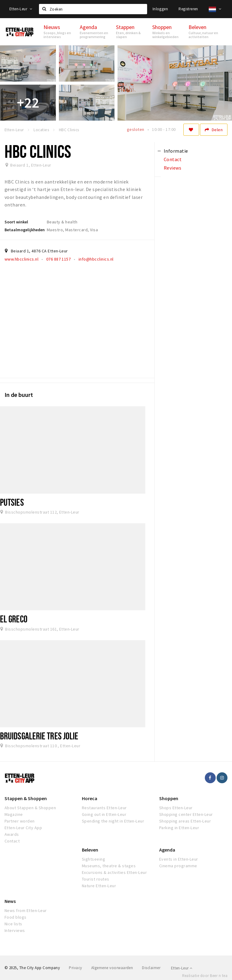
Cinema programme (178, 866)
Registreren (188, 9)
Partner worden (20, 821)
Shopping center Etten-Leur (186, 814)
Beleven (90, 850)
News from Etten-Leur (26, 910)
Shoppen (169, 798)
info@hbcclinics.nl (96, 259)
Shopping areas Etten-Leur (185, 821)
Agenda (167, 850)
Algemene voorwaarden (112, 968)
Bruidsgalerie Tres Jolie (39, 736)
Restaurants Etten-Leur (104, 808)
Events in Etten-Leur (179, 859)
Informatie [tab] (176, 151)
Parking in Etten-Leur (179, 828)
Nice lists (13, 924)
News (10, 901)
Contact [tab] (173, 159)
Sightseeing (93, 859)
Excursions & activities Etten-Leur (114, 872)
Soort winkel (16, 222)
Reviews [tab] (172, 168)
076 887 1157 (59, 259)
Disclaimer (151, 968)
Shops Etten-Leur (176, 808)
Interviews (15, 930)
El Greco (14, 619)
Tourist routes (96, 879)
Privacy (75, 968)
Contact (12, 841)
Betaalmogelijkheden (25, 230)
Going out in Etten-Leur (104, 814)
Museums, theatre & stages (109, 866)
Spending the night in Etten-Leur (113, 821)
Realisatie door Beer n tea (205, 976)
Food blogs (16, 917)
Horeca (90, 798)
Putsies (12, 502)
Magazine (14, 814)
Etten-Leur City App (23, 828)
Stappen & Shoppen (26, 798)
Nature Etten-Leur (99, 886)
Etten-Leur (21, 9)
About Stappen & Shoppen (30, 808)
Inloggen (160, 9)
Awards (12, 834)
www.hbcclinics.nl (21, 259)
